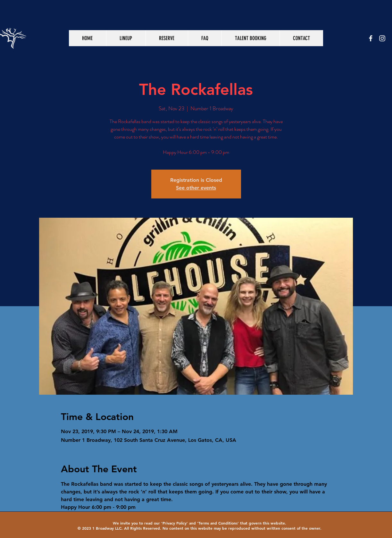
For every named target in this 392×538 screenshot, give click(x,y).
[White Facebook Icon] (371, 38)
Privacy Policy (175, 523)
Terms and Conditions (218, 523)
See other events (196, 188)
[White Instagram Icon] (382, 38)
